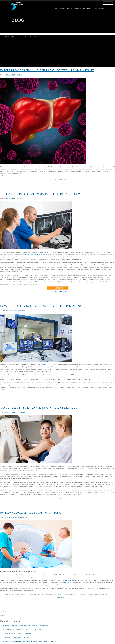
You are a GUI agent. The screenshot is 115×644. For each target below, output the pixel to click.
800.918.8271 (96, 2)
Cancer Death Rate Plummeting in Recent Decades (38, 407)
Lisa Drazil (20, 74)
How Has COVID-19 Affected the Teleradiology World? (18, 633)
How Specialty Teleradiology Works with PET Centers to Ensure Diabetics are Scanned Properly (30, 641)
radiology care (31, 274)
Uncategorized (62, 178)
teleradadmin (21, 310)
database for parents (62, 582)
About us (69, 8)
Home (56, 8)
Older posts (3, 611)
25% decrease (45, 466)
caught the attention (71, 166)
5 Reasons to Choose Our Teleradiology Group (16, 637)
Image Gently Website (70, 580)
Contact (102, 8)
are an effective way (46, 364)
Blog (96, 8)
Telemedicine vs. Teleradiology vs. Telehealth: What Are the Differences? (23, 629)
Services (62, 8)
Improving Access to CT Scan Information (32, 512)
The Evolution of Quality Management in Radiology (40, 193)
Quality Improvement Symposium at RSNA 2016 (39, 254)
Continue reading (6, 175)
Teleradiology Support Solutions (83, 8)
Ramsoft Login (108, 2)
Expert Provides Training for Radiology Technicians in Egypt (47, 70)
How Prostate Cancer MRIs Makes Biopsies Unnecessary (43, 305)
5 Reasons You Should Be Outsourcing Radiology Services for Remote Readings (25, 624)
